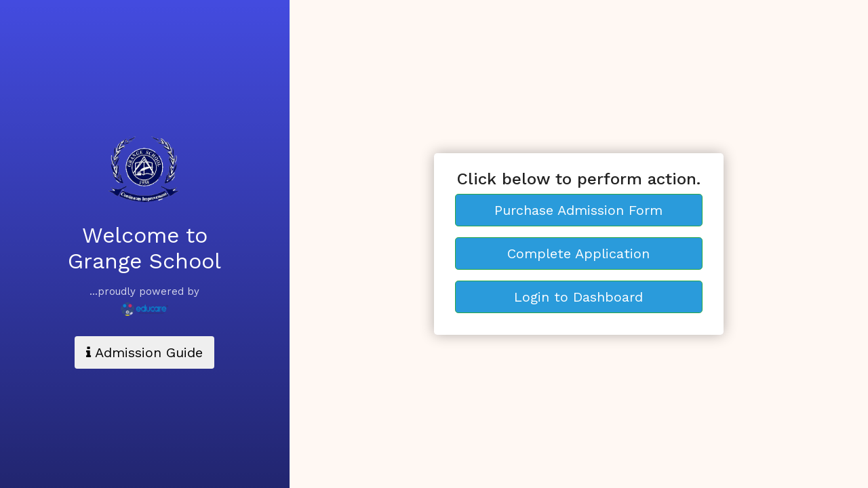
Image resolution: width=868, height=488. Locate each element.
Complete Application (578, 253)
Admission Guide (144, 352)
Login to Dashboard (578, 297)
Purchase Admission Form (578, 210)
